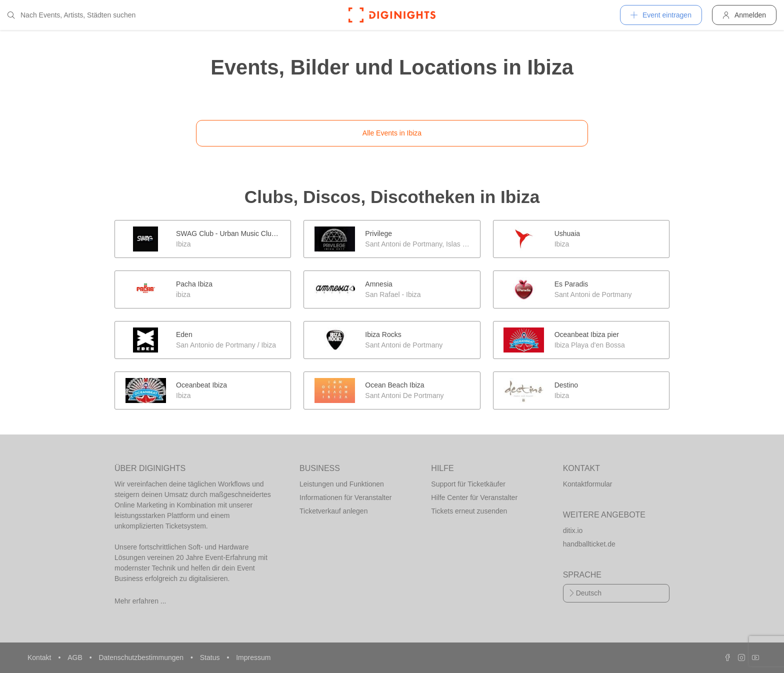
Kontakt (40, 657)
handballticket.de (589, 544)
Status (211, 657)
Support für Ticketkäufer (468, 484)
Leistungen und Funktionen (342, 484)
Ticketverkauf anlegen (333, 511)
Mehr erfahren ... (140, 601)
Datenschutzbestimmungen (142, 657)
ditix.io (573, 530)
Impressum (253, 657)
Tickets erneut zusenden (469, 511)
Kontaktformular (588, 484)
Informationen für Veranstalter (345, 497)
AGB (76, 657)
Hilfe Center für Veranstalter (474, 497)
